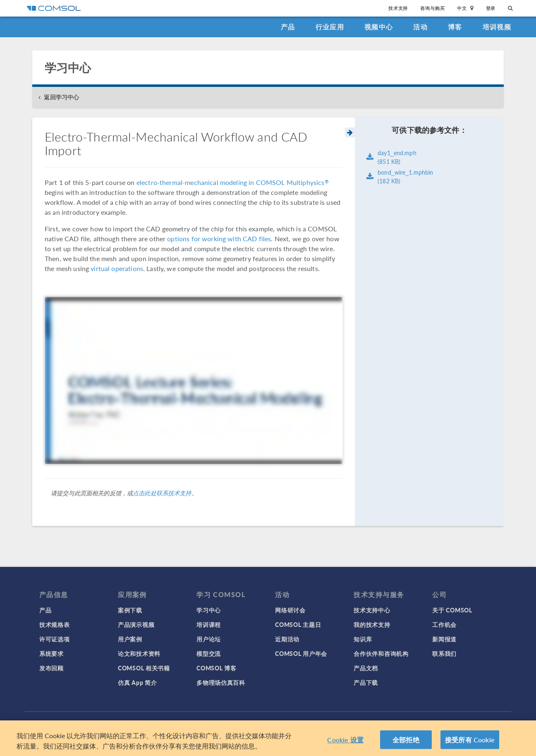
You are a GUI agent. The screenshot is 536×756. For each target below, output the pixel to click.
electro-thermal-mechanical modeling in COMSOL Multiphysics (233, 182)
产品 (288, 27)
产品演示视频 (136, 624)
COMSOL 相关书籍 (144, 668)
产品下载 (366, 682)
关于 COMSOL (452, 610)
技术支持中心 (372, 610)
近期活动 (287, 639)
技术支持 (398, 8)
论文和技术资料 (139, 653)
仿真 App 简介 (137, 682)
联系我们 (444, 653)
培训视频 (497, 27)
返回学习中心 (61, 97)
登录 (491, 8)
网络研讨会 (290, 610)
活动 (420, 27)
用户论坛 (209, 639)
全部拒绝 (406, 741)
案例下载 (130, 610)
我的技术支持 (372, 624)
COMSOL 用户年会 (301, 653)
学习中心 (209, 610)
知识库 (363, 639)
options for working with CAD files (219, 239)
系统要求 (51, 653)
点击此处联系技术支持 (162, 493)
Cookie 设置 (345, 741)
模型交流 (209, 653)
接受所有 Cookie (470, 741)
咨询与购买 (432, 8)
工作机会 (444, 624)
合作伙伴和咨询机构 (381, 653)
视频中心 (379, 27)
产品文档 (366, 668)
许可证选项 (55, 639)
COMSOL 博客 (216, 668)
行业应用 (330, 27)
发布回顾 (51, 668)
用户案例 (130, 639)
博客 (455, 27)
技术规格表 (55, 624)
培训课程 (209, 624)
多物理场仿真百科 (221, 682)
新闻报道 (444, 639)
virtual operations (117, 268)
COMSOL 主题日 (298, 624)
